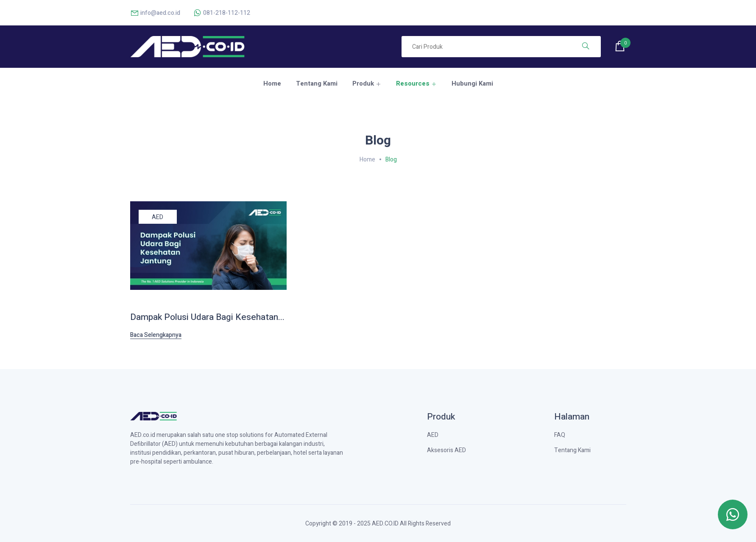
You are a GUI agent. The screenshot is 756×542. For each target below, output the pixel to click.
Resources (413, 83)
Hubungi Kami (472, 83)
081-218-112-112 (222, 13)
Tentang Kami (317, 83)
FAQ (560, 435)
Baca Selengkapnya (156, 335)
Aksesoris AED (446, 450)
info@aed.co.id (155, 13)
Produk (363, 83)
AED (158, 217)
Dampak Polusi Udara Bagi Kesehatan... (207, 317)
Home (272, 83)
